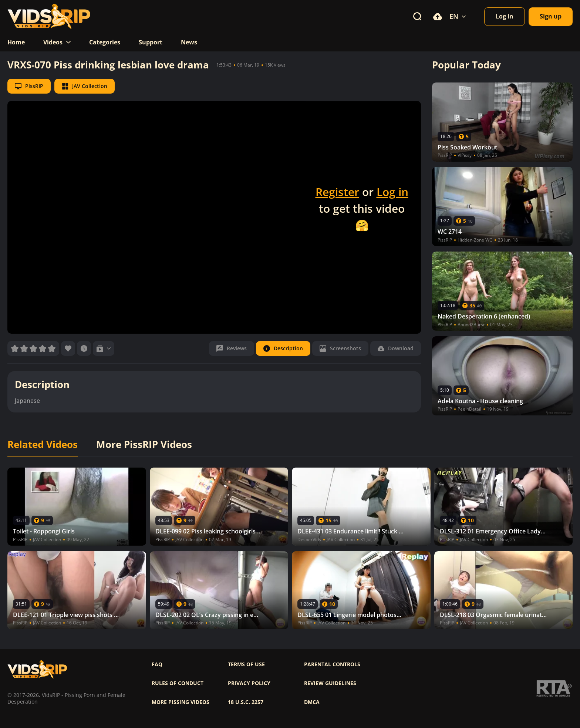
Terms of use (246, 664)
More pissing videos (181, 702)
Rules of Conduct (178, 683)
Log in (392, 192)
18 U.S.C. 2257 (246, 702)
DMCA (312, 702)
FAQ (157, 664)
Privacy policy (249, 683)
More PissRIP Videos (144, 445)
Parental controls (332, 664)
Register (337, 192)
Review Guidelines (330, 683)
